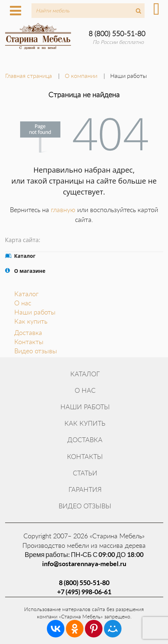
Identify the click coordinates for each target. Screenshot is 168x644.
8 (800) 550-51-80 (117, 33)
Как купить (31, 321)
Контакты (29, 342)
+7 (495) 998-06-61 (84, 592)
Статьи (85, 473)
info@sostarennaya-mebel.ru (84, 564)
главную (63, 210)
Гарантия (85, 489)
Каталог (26, 294)
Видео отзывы (36, 351)
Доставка (28, 332)
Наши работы (35, 312)
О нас (23, 303)
